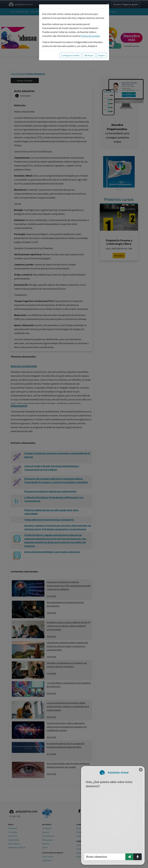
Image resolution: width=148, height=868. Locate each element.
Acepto (102, 55)
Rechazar (89, 55)
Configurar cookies (70, 55)
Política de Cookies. (90, 36)
